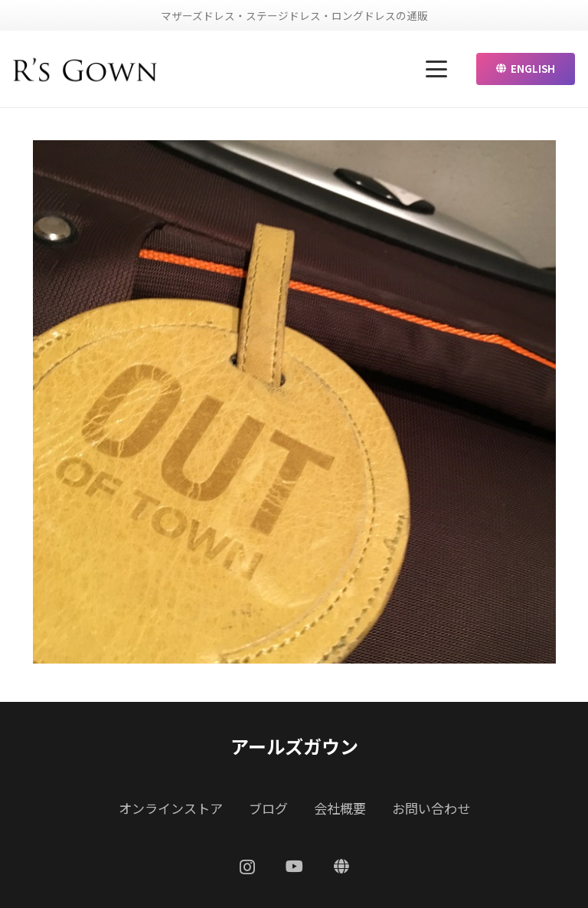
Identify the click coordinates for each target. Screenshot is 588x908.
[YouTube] (294, 867)
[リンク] (85, 69)
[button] (437, 69)
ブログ (268, 808)
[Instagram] (247, 867)
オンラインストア (171, 808)
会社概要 (340, 808)
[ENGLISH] (341, 867)
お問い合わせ (431, 808)
